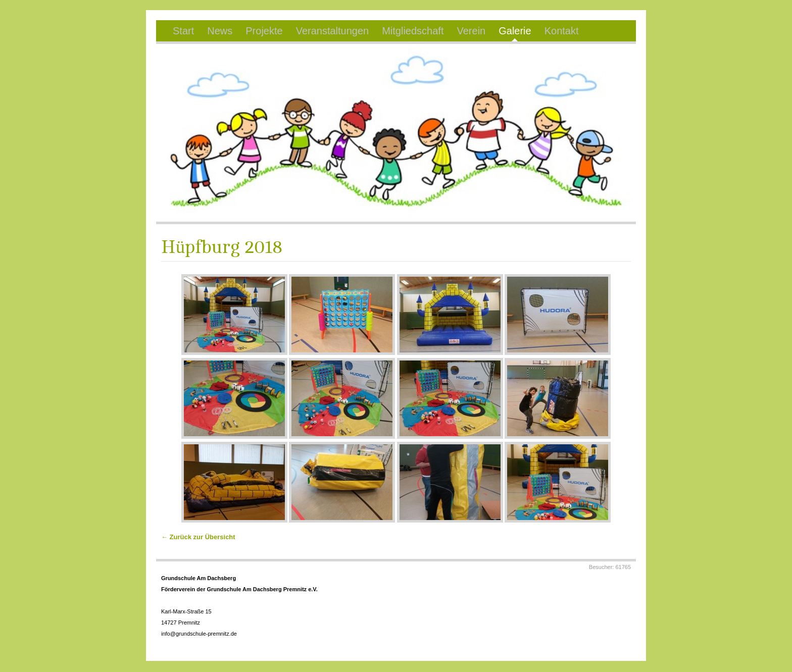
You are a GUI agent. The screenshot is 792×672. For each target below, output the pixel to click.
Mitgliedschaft (413, 31)
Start (183, 31)
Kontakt (562, 31)
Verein (471, 31)
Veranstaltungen (333, 31)
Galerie (515, 31)
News (220, 31)
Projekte (264, 31)
